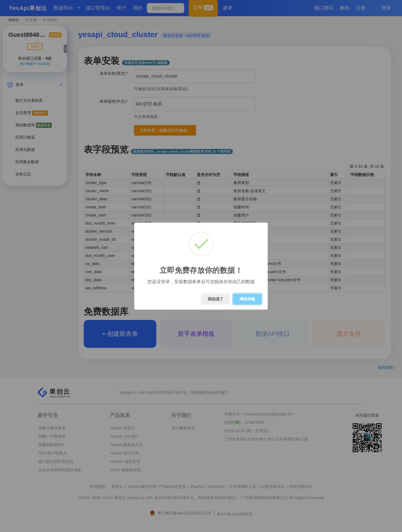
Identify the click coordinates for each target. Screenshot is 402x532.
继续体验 (247, 299)
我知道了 (216, 299)
